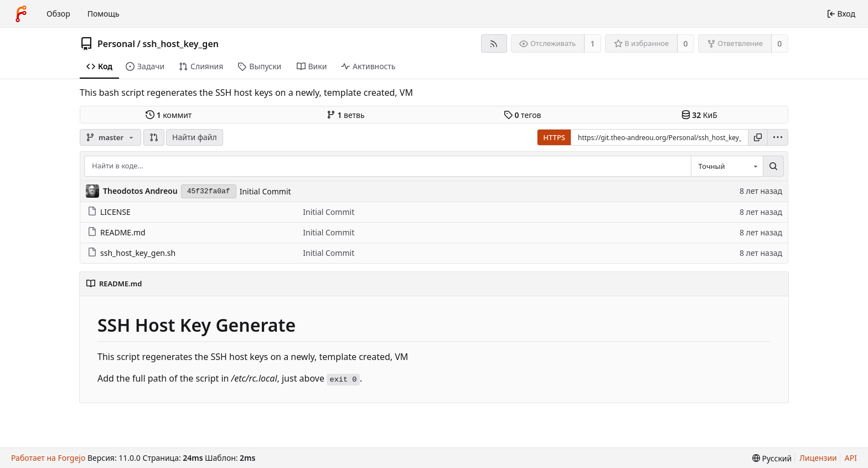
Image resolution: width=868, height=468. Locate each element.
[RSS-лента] (494, 43)
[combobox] (727, 166)
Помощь (104, 14)
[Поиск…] (773, 166)
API (851, 458)
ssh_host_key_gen (180, 44)
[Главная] (21, 14)
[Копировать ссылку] (758, 137)
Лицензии (818, 458)
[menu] (778, 137)
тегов (522, 115)
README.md (117, 232)
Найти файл (195, 137)
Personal (116, 44)
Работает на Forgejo (48, 458)
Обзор (58, 14)
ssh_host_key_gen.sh (131, 253)
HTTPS (554, 137)
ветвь (346, 115)
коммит (169, 115)
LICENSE (109, 212)
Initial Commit (265, 191)
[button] (154, 137)
